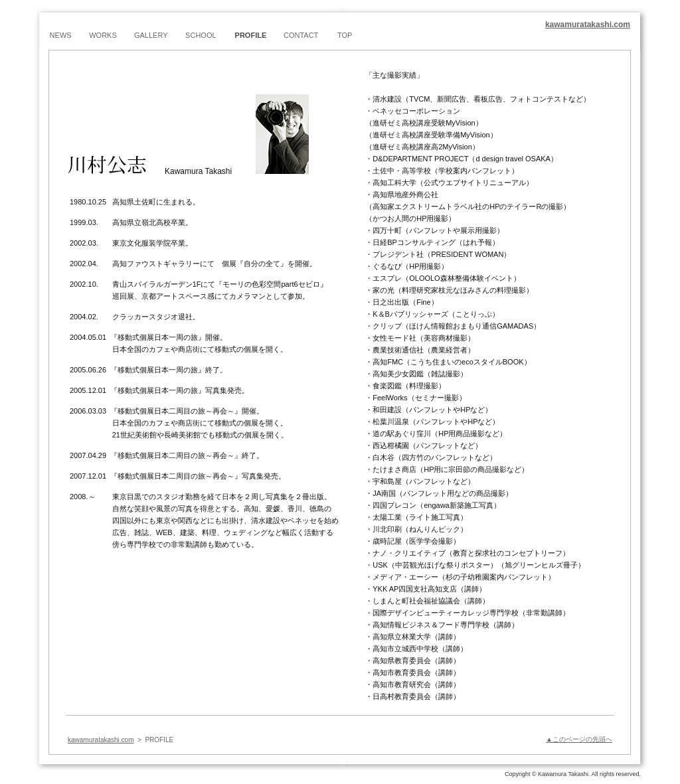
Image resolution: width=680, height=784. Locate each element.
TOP (345, 35)
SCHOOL (201, 35)
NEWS (61, 35)
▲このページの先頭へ (579, 739)
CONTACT (301, 35)
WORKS (103, 35)
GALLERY (151, 35)
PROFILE (251, 35)
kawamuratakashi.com (588, 25)
